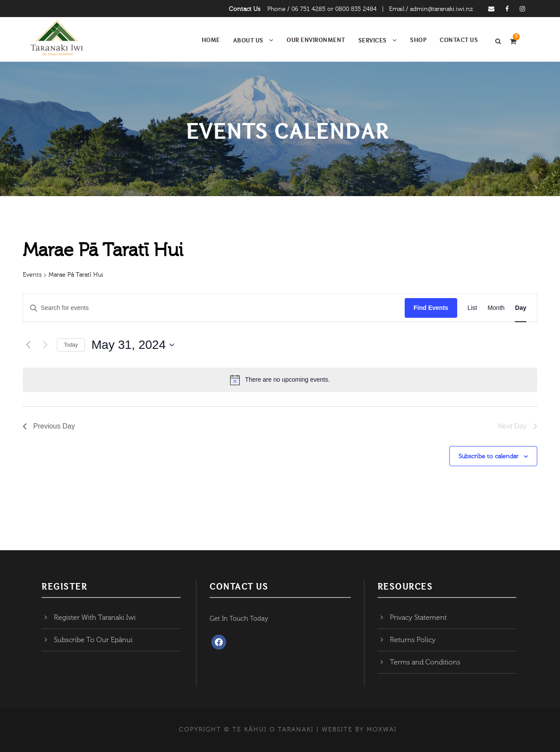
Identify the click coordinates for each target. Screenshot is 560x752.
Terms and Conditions (425, 662)
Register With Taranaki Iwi (95, 618)
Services (373, 40)
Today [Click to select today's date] (71, 345)
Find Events (431, 308)
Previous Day (49, 426)
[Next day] (45, 345)
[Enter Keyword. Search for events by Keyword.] (214, 308)
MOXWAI (382, 730)
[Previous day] (28, 345)
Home (211, 40)
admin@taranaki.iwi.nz (441, 9)
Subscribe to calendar (488, 457)
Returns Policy (413, 640)
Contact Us (245, 9)
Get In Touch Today (239, 619)
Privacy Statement (418, 618)
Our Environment (316, 40)
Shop (418, 40)
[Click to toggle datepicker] (133, 345)
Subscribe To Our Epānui (93, 640)
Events (32, 275)
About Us (248, 40)
